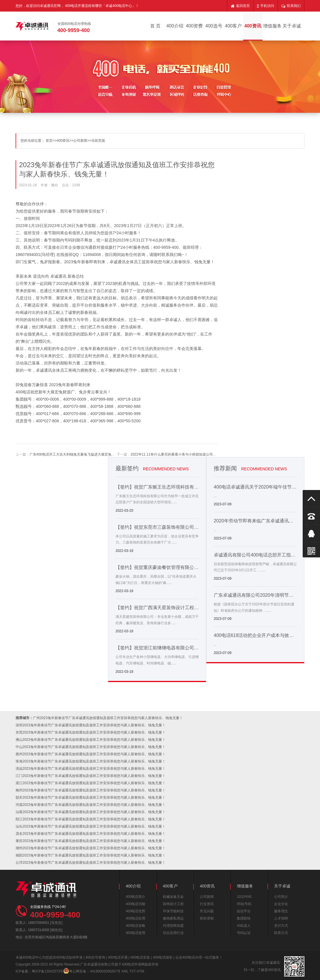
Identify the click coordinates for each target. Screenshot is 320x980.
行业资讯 (207, 904)
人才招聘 (281, 918)
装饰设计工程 (173, 904)
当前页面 (98, 141)
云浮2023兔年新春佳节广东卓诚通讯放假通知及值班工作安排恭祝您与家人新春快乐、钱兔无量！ (91, 863)
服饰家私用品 (173, 918)
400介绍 (175, 26)
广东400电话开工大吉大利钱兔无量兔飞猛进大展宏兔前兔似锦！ (79, 454)
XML (125, 971)
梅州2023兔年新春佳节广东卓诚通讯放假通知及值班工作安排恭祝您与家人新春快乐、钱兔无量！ (91, 790)
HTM (140, 971)
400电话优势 (135, 911)
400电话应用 (135, 918)
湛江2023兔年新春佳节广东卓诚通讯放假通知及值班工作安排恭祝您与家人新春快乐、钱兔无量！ (91, 783)
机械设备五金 (173, 897)
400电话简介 (135, 897)
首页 (49, 141)
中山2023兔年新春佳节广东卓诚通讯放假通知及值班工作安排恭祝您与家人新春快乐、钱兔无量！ (91, 747)
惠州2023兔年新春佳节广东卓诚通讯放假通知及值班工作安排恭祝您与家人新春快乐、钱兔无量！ (91, 754)
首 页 (155, 26)
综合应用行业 (173, 933)
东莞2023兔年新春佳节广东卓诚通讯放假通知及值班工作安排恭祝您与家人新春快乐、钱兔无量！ (91, 732)
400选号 (214, 26)
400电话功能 (135, 904)
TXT (133, 971)
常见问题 (207, 911)
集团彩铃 (244, 918)
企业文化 (281, 904)
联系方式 (281, 933)
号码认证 (244, 933)
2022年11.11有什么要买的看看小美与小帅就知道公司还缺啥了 (179, 454)
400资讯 (253, 26)
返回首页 (240, 6)
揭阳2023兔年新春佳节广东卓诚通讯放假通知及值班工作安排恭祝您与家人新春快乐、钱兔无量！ (91, 855)
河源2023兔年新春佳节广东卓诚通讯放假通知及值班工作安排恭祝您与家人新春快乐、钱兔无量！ (91, 805)
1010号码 (244, 897)
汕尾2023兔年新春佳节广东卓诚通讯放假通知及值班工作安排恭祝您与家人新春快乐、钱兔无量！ (91, 812)
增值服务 (272, 26)
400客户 (234, 26)
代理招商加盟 (173, 926)
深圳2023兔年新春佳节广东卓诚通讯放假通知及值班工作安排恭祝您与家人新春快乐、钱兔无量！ (91, 725)
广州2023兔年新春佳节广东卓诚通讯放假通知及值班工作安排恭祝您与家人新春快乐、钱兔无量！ (108, 718)
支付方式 (281, 926)
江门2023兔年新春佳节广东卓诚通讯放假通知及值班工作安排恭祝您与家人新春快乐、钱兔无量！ (91, 776)
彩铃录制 (207, 918)
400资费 (194, 26)
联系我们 (291, 6)
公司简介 (281, 897)
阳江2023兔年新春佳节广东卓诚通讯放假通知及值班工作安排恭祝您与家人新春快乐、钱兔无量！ (91, 819)
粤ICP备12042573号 (48, 971)
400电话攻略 (135, 926)
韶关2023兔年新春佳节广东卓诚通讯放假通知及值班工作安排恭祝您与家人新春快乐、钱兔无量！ (91, 797)
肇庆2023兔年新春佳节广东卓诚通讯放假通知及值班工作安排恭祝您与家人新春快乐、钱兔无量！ (91, 841)
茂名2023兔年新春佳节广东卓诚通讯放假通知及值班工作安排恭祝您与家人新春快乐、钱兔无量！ (91, 834)
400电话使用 (135, 933)
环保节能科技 (173, 911)
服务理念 (281, 911)
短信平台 (244, 911)
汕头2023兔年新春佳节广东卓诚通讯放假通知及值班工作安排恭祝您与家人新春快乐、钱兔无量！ (91, 826)
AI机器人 (244, 926)
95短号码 (244, 904)
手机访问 (266, 6)
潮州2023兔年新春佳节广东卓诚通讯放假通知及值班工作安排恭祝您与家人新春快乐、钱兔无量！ (91, 848)
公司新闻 (80, 141)
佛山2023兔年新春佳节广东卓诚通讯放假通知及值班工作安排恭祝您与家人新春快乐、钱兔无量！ (91, 740)
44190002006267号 (105, 971)
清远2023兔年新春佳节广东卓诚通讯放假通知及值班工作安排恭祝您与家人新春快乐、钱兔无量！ (91, 769)
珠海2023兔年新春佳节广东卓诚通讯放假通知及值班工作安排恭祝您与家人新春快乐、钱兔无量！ (91, 761)
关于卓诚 (292, 26)
